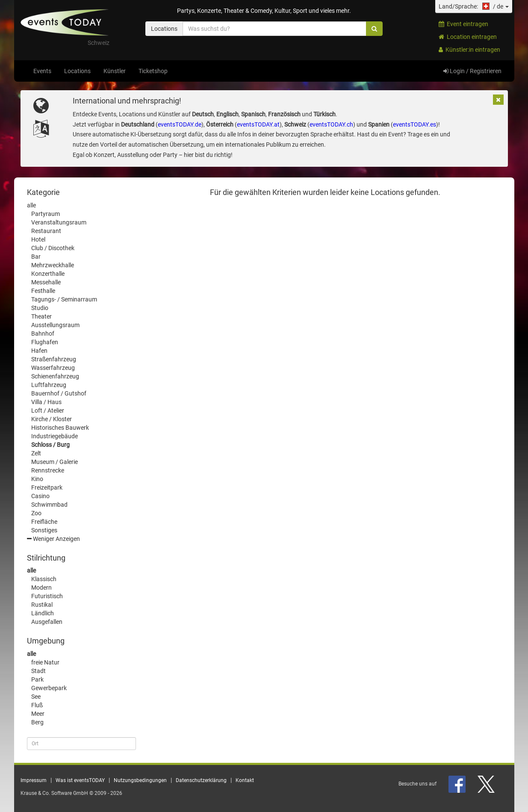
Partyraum (46, 214)
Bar (36, 257)
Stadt (38, 671)
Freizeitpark (47, 487)
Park (37, 679)
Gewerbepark (49, 688)
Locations (77, 71)
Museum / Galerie (55, 462)
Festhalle (43, 291)
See (36, 697)
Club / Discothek (53, 248)
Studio (40, 308)
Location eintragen (468, 37)
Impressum (34, 780)
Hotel (38, 239)
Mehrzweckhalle (53, 265)
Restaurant (46, 231)
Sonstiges (44, 530)
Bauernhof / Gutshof (59, 393)
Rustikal (42, 605)
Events (42, 71)
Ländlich (43, 613)
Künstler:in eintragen (469, 50)
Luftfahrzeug (49, 385)
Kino (37, 479)
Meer (38, 714)
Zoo (36, 513)
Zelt (36, 453)
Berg (37, 722)
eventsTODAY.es (414, 124)
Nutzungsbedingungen (140, 780)
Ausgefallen (47, 622)
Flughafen (45, 342)
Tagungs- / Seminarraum (64, 299)
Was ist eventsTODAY (80, 780)
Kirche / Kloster (52, 419)
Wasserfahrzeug (53, 368)
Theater (41, 316)
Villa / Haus (46, 402)
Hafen (39, 351)
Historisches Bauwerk (60, 428)
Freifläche (44, 522)
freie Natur (45, 662)
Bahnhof (43, 334)
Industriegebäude (55, 436)
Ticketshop (153, 71)
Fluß (37, 705)
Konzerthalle (48, 274)
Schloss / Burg (50, 445)
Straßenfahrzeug (54, 359)
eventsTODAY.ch (331, 124)
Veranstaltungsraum (59, 222)
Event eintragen (463, 24)
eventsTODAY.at (258, 124)
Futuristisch (47, 596)
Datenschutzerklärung (201, 780)
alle (31, 205)
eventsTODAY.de (180, 124)
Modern (41, 588)
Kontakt (245, 780)
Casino (40, 496)
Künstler (115, 71)
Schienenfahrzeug (55, 376)
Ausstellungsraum (55, 325)
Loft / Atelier (48, 410)
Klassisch (44, 579)
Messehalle (46, 282)
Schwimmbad (49, 505)
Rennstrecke (48, 470)
